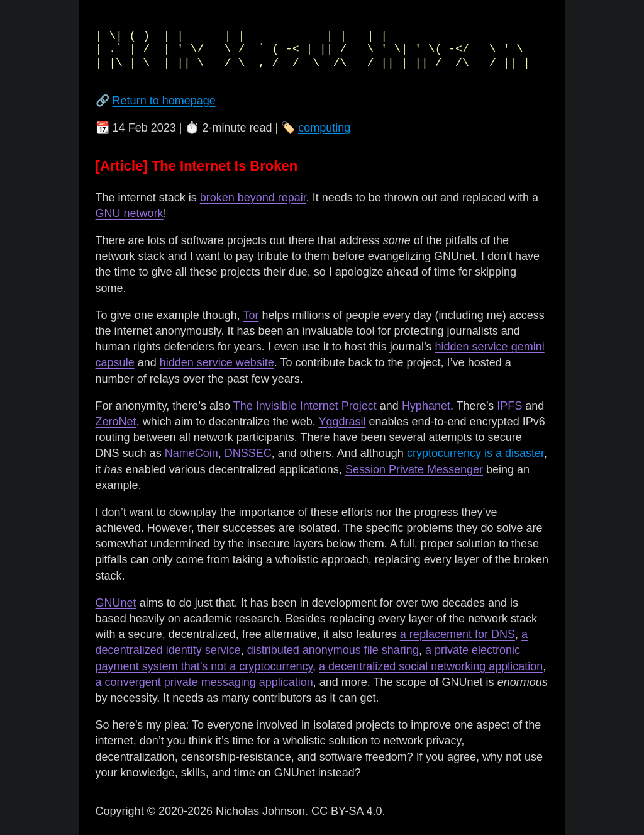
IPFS (509, 406)
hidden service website (217, 362)
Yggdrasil (342, 422)
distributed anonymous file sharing (333, 650)
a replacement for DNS (458, 634)
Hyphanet (426, 406)
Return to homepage (164, 101)
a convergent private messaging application (204, 682)
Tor (251, 315)
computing (324, 128)
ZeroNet (116, 422)
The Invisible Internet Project (305, 406)
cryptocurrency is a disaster (475, 453)
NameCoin (192, 453)
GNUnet (116, 603)
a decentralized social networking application (431, 666)
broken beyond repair (253, 198)
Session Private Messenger (414, 469)
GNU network (130, 213)
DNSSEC (248, 453)
